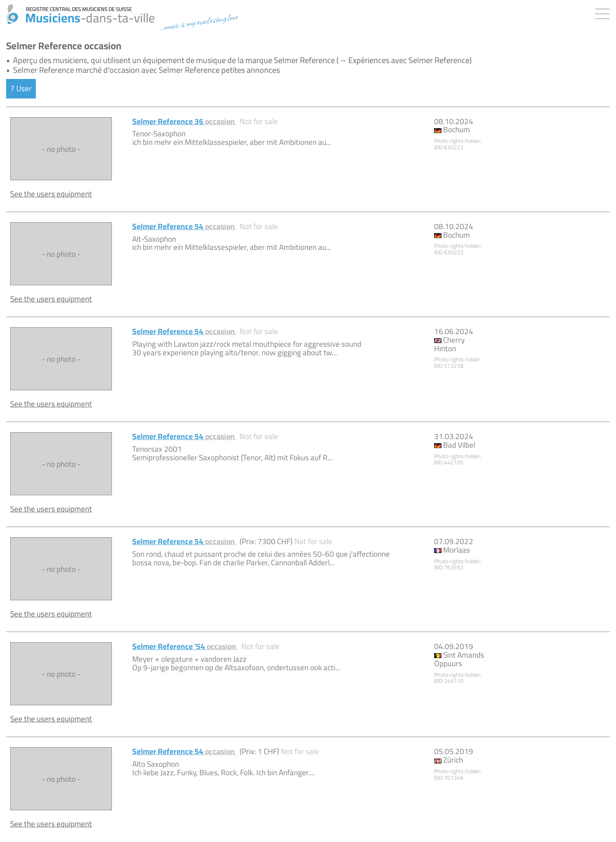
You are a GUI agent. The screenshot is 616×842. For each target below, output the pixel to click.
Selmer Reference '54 (185, 646)
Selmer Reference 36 (184, 121)
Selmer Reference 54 (184, 226)
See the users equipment (51, 194)
